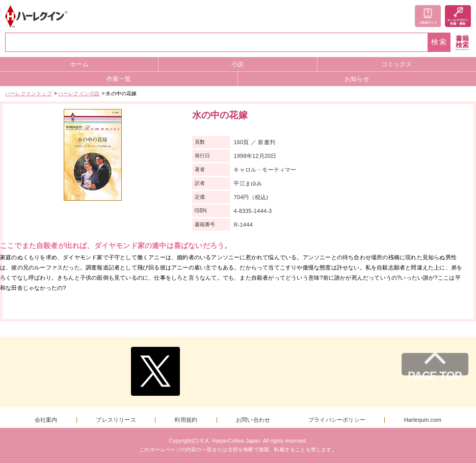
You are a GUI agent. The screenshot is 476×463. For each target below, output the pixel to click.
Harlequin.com (423, 420)
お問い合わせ (253, 420)
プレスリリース (116, 420)
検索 (439, 42)
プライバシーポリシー (337, 420)
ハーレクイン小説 (79, 93)
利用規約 (186, 420)
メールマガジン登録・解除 (458, 16)
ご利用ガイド (428, 16)
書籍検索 (462, 42)
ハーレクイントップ (29, 93)
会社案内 (46, 420)
